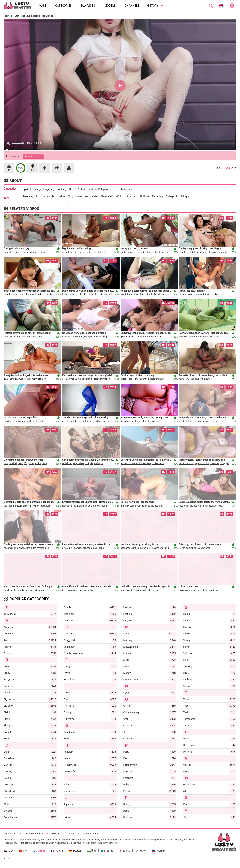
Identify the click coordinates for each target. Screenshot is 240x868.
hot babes (126, 548)
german (66, 379)
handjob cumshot (13, 421)
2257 (71, 834)
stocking (165, 548)
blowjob (124, 294)
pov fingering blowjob (41, 294)
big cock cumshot (103, 294)
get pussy (150, 252)
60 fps (120, 196)
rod (41, 421)
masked (155, 548)
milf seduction (139, 337)
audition (204, 506)
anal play (77, 590)
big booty (195, 506)
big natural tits (202, 463)
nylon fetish (85, 421)
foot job (89, 463)
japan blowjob (94, 337)
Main (6, 16)
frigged (140, 252)
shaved (161, 294)
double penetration (100, 379)
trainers (182, 294)
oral (85, 590)
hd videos (215, 294)
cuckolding (68, 252)
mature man (39, 590)
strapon (150, 337)
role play (28, 196)
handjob (144, 294)
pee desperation (70, 421)
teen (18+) (23, 463)
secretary (9, 548)
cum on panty (140, 379)
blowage (101, 252)
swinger (36, 506)
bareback (127, 189)
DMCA (56, 834)
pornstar (26, 337)
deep (105, 337)
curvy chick (37, 337)
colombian (191, 548)
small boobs (97, 548)
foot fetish (184, 506)
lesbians (213, 506)
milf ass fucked (186, 379)
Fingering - (33, 157)
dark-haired (137, 548)
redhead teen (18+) (210, 337)
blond (73, 189)
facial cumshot (186, 463)
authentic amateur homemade (136, 463)
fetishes (192, 421)
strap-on (24, 252)
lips (27, 294)
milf (88, 379)
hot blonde (48, 196)
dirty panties (75, 196)
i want (211, 590)
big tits (77, 252)
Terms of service (34, 834)
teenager (46, 506)
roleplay (103, 189)
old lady (42, 379)
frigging (186, 196)
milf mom (32, 379)
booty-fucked (10, 463)
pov (220, 506)
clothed (151, 379)
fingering (49, 189)
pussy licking (192, 252)
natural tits (108, 196)
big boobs (67, 590)
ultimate (34, 252)
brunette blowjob (203, 379)
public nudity (10, 590)
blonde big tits (89, 252)
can (217, 590)
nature (82, 189)
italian (74, 379)
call (198, 337)
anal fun (134, 421)
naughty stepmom (209, 252)
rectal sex (67, 463)
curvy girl (224, 463)
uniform (115, 189)
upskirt (27, 189)
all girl (182, 252)
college (37, 189)
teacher (66, 506)
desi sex (183, 337)
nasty (44, 463)
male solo (87, 506)
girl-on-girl (126, 337)
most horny (203, 294)
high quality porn (12, 337)
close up (155, 421)
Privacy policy (91, 834)
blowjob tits (35, 463)
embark (42, 252)
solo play (125, 421)
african (193, 590)
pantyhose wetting (101, 421)
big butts (89, 294)
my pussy (183, 590)
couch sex (134, 294)
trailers (191, 337)
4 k (37, 196)
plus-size (214, 463)
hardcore (131, 252)
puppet (7, 252)
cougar (147, 548)
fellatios (146, 506)
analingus (98, 463)
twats (123, 252)
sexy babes (78, 463)
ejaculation (76, 506)
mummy (223, 252)
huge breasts (38, 548)
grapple (16, 252)
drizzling (79, 294)
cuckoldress (158, 463)
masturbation (100, 506)
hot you (83, 337)
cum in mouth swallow (15, 379)
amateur (183, 421)
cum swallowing (22, 548)
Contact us (10, 834)
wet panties (92, 196)
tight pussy (202, 421)
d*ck (22, 294)
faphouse (192, 294)
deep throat (135, 506)
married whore (25, 590)
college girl (172, 196)
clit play (153, 294)
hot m (75, 337)
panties (92, 189)
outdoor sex (126, 379)
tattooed (8, 506)
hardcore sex (162, 252)
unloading (202, 590)
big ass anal (157, 506)
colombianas (204, 548)
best (47, 548)
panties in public (30, 421)
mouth (7, 294)
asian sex (67, 337)
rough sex (214, 421)
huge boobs (68, 294)
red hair (82, 379)
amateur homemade (72, 548)
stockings (62, 189)
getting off (144, 421)
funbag (87, 548)
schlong (15, 294)
